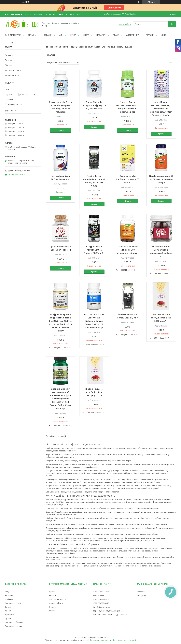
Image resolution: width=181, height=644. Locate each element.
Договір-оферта (12, 75)
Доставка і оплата (13, 70)
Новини (53, 607)
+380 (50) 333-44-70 (101, 595)
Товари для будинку (14, 622)
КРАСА (73, 35)
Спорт (8, 611)
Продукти (10, 615)
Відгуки (8, 65)
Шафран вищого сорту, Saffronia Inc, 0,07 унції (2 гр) (94, 392)
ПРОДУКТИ (101, 35)
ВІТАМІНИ (32, 35)
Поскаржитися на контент (101, 640)
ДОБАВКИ (48, 35)
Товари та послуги (59, 47)
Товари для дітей (13, 603)
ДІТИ (61, 35)
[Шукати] (172, 24)
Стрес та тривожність (112, 47)
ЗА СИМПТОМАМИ (13, 35)
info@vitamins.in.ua (16, 174)
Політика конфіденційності (125, 640)
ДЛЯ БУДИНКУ (132, 35)
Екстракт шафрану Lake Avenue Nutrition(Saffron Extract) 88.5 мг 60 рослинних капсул (94, 321)
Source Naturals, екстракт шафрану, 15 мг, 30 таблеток (94, 105)
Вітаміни (9, 595)
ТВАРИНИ (150, 35)
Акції (7, 592)
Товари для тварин (14, 626)
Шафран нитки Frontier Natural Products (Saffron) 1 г (94, 250)
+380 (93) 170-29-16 (101, 592)
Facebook (141, 592)
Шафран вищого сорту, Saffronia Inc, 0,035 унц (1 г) (161, 318)
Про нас (9, 60)
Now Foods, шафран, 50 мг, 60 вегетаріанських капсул (161, 179)
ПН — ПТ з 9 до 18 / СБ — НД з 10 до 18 (110, 615)
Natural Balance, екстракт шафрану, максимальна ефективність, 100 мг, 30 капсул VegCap (161, 109)
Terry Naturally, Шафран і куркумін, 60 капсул (128, 179)
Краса (8, 607)
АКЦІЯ (164, 35)
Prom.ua (105, 638)
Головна (9, 55)
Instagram (141, 595)
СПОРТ (86, 35)
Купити (61, 130)
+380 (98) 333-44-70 (101, 603)
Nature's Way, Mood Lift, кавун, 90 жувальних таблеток (128, 250)
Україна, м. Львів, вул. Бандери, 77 (109, 611)
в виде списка (175, 63)
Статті (52, 611)
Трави (8, 618)
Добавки (9, 599)
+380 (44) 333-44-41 (101, 599)
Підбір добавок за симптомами (85, 47)
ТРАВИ (116, 35)
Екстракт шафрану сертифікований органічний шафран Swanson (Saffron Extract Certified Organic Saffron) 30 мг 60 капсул (61, 399)
